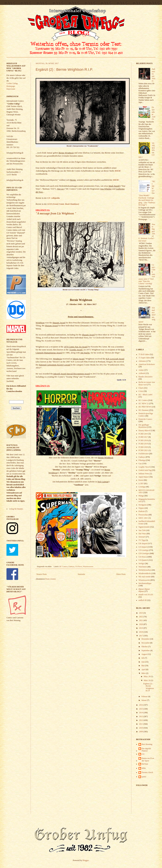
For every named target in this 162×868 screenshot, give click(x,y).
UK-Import (143, 543)
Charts (141, 388)
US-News (79, 566)
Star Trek (142, 530)
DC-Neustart (143, 410)
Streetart (142, 537)
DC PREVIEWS (145, 407)
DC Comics (64, 566)
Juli (143, 658)
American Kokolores (147, 364)
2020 (141, 624)
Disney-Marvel (144, 431)
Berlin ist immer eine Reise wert (147, 383)
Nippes (141, 508)
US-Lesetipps (144, 553)
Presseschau (143, 515)
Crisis (141, 391)
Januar (144, 700)
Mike (144, 768)
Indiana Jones (144, 474)
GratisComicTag (145, 470)
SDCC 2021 (143, 518)
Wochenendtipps (145, 583)
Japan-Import (144, 477)
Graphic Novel (144, 467)
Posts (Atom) (51, 579)
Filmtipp (142, 460)
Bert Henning (147, 744)
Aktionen (142, 361)
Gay (140, 464)
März (144, 673)
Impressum (11, 89)
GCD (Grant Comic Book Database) (63, 204)
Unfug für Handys (16, 509)
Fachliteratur (143, 454)
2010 (141, 728)
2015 (141, 709)
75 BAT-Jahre (144, 354)
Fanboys (72, 566)
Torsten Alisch (147, 772)
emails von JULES (146, 595)
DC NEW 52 (144, 404)
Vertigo (141, 563)
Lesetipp (142, 487)
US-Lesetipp (143, 550)
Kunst (141, 480)
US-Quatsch (143, 560)
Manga (141, 496)
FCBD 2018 (143, 440)
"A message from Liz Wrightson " (56, 213)
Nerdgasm (142, 505)
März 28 (147, 676)
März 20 (147, 680)
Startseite (81, 574)
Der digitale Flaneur (146, 750)
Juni (143, 662)
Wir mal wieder (145, 577)
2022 (141, 617)
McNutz (145, 764)
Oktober (145, 647)
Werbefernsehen (145, 570)
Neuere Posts (42, 574)
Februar (145, 696)
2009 (141, 732)
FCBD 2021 (143, 450)
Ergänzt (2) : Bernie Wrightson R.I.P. (64, 70)
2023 (141, 613)
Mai (143, 666)
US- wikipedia (54, 198)
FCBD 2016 (143, 434)
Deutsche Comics (145, 419)
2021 (141, 620)
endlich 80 (143, 600)
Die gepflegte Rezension (144, 426)
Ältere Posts (121, 574)
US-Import (143, 547)
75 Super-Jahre (144, 358)
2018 (141, 632)
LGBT (141, 484)
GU (143, 754)
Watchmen (143, 567)
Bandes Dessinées (145, 377)
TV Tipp (142, 540)
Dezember (146, 639)
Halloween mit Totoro (154, 75)
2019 (141, 628)
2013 (141, 716)
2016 (141, 705)
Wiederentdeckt (145, 573)
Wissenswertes (88, 566)
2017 (141, 636)
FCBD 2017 (143, 437)
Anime (141, 370)
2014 (141, 713)
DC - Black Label (145, 395)
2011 (141, 724)
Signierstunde (144, 527)
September (146, 650)
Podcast (142, 511)
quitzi (144, 777)
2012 (141, 720)
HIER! (118, 171)
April (144, 669)
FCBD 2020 (143, 447)
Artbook (142, 373)
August (145, 654)
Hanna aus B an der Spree (148, 759)
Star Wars (142, 534)
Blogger (86, 860)
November (146, 643)
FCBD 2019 (143, 444)
